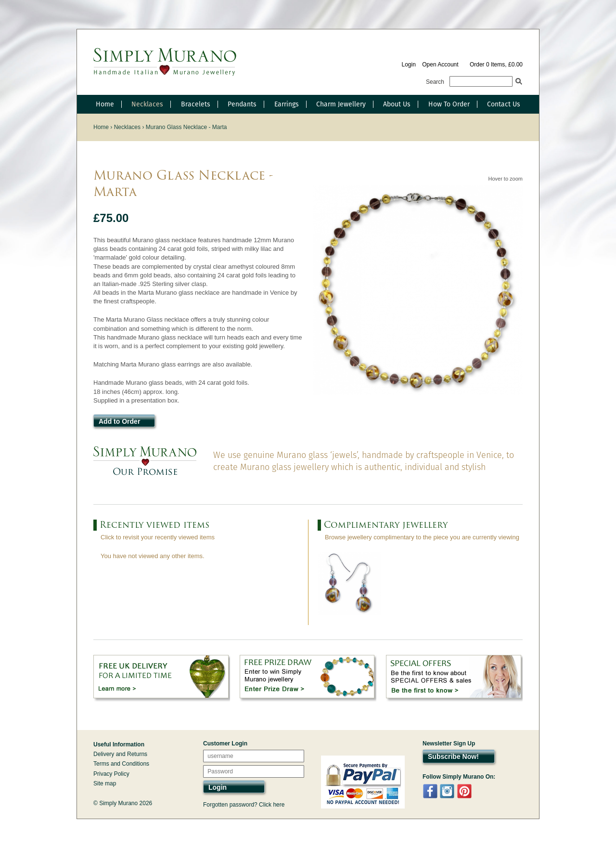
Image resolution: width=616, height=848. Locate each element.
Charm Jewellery (341, 104)
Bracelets (196, 104)
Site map (105, 783)
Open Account (440, 65)
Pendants (242, 104)
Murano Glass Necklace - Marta (186, 127)
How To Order (449, 104)
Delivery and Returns (120, 754)
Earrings (287, 104)
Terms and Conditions (121, 764)
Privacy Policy (111, 774)
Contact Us (504, 104)
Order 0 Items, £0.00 (496, 65)
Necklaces (147, 104)
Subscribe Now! (453, 757)
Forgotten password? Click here (244, 805)
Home (105, 104)
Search (435, 82)
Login (408, 65)
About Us (397, 104)
